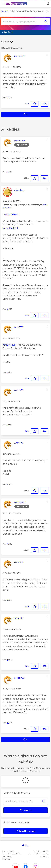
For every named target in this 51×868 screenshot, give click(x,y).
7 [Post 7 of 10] (7, 544)
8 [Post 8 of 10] (7, 600)
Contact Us (44, 857)
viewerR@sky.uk (11, 228)
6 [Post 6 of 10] (7, 484)
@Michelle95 (12, 214)
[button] (47, 55)
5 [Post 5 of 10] (7, 425)
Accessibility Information (39, 854)
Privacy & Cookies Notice (12, 854)
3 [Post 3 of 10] (7, 309)
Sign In (48, 4)
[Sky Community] (17, 4)
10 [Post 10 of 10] (8, 723)
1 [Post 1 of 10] (7, 97)
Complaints (7, 857)
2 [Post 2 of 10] (7, 172)
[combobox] (23, 22)
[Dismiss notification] (47, 11)
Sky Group (6, 859)
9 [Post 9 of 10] (7, 660)
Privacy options (8, 851)
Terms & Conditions (41, 851)
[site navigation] (3, 4)
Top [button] (27, 845)
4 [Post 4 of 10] (7, 372)
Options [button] (5, 42)
